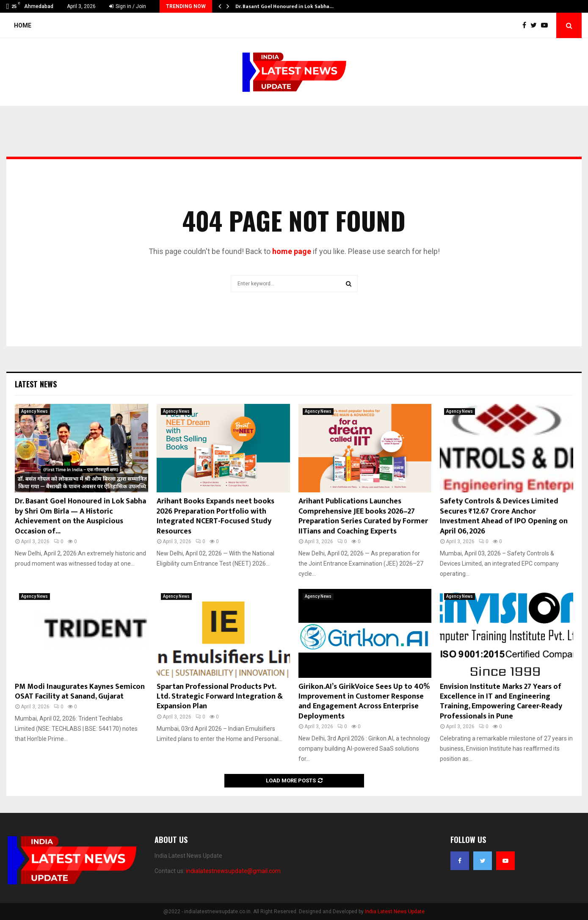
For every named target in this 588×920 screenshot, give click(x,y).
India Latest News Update (395, 912)
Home (23, 25)
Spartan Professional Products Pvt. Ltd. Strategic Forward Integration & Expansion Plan (220, 697)
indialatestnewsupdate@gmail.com (233, 871)
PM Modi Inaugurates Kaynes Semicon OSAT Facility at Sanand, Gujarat (80, 692)
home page (292, 251)
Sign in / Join (128, 6)
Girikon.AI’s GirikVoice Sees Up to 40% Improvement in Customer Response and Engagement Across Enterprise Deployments (364, 702)
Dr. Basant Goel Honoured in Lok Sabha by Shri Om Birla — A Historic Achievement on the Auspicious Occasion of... (80, 516)
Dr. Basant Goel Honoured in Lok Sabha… (284, 6)
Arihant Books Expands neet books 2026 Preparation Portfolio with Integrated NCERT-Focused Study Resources (215, 516)
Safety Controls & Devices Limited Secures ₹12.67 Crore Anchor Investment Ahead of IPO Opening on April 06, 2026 (504, 516)
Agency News (35, 411)
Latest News (36, 384)
